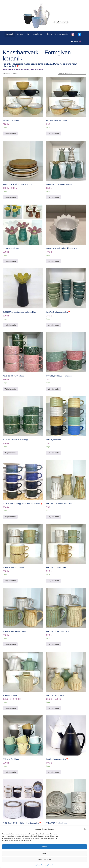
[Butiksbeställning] (72, 73)
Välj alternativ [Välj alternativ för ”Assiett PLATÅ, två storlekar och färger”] (10, 197)
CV (28, 34)
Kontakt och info (62, 34)
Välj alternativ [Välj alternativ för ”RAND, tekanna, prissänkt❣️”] (54, 772)
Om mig (20, 34)
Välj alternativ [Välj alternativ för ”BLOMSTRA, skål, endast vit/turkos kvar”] (54, 261)
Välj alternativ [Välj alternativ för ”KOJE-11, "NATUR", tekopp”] (10, 389)
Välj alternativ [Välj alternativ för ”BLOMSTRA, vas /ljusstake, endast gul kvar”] (10, 325)
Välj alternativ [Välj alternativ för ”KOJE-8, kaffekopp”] (54, 453)
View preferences (44, 859)
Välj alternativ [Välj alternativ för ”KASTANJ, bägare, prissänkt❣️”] (54, 325)
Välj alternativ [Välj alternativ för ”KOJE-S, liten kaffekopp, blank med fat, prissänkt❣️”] (10, 517)
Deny (44, 853)
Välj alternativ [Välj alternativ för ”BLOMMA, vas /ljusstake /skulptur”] (54, 197)
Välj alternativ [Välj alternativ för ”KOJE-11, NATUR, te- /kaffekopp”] (10, 453)
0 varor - (77, 41)
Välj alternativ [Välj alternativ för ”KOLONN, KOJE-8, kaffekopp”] (54, 581)
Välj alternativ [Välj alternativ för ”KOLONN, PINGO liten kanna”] (10, 644)
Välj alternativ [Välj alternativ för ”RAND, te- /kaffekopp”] (10, 772)
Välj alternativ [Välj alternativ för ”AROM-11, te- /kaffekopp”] (10, 133)
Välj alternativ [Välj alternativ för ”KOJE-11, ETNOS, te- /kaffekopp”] (54, 389)
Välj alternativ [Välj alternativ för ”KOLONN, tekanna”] (10, 708)
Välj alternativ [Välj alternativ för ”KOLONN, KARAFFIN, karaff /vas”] (54, 517)
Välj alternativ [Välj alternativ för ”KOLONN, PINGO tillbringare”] (54, 644)
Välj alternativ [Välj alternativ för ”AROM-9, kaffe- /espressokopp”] (54, 133)
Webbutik (10, 34)
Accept (44, 847)
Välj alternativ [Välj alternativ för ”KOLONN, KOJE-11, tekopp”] (10, 581)
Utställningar (38, 34)
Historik (49, 34)
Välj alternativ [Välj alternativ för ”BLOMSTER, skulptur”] (10, 261)
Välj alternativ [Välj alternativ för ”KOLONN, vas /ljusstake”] (54, 708)
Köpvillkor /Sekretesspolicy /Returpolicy (23, 70)
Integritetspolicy (39, 865)
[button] (86, 829)
